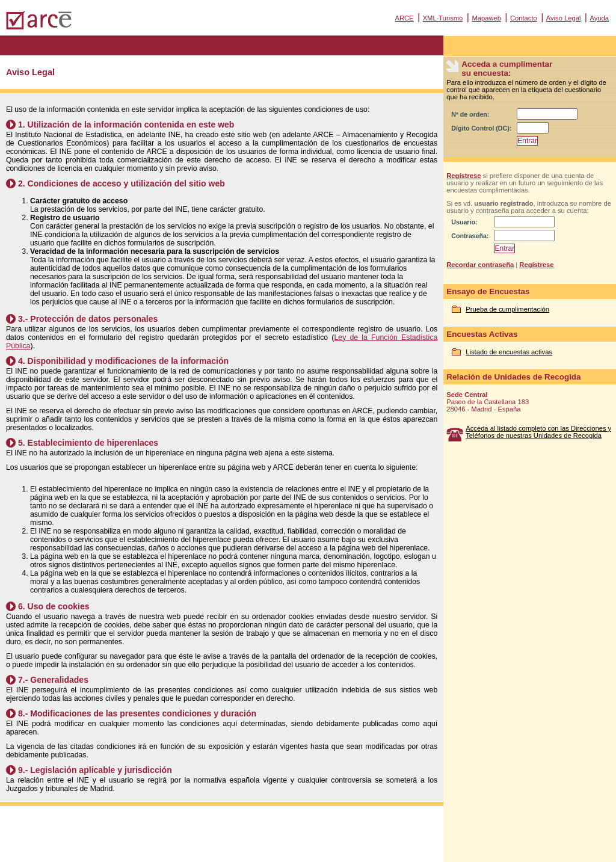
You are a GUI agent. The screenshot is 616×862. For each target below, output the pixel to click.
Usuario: (464, 222)
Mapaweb (486, 18)
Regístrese (464, 176)
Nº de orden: (470, 114)
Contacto (524, 18)
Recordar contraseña (480, 265)
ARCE (404, 18)
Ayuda (599, 18)
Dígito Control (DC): (481, 128)
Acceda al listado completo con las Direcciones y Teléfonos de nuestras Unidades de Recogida (538, 432)
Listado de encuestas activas (509, 352)
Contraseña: (470, 236)
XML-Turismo (443, 18)
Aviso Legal (564, 18)
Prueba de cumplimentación (507, 309)
